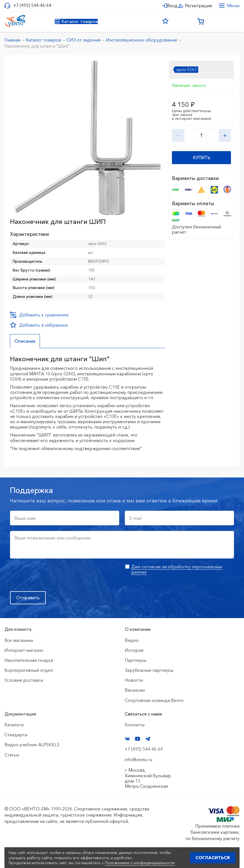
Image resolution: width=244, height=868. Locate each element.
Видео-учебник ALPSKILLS (32, 745)
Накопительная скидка (29, 660)
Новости (134, 680)
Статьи (12, 755)
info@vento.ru (138, 759)
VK (127, 739)
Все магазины (19, 640)
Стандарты (16, 735)
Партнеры (135, 660)
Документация (20, 714)
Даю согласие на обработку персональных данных (177, 569)
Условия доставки (24, 680)
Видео (132, 640)
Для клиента (18, 629)
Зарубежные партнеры (149, 670)
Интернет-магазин (24, 650)
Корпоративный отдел (29, 670)
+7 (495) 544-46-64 (32, 5)
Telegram (148, 739)
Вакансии (135, 690)
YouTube (138, 739)
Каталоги (14, 725)
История (134, 650)
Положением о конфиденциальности (140, 863)
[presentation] (52, 575)
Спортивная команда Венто (154, 700)
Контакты (135, 725)
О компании (138, 629)
